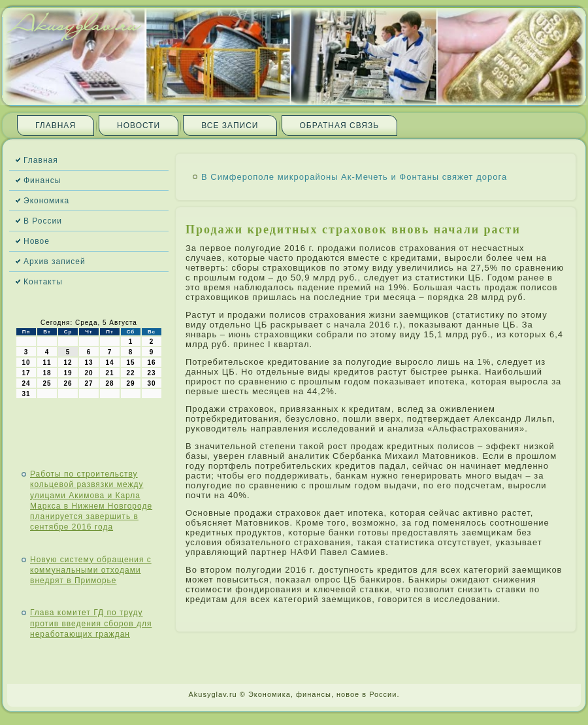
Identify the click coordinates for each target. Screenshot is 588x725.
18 (47, 373)
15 (130, 362)
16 (151, 362)
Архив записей (55, 261)
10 (26, 362)
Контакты (43, 282)
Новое (37, 241)
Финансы (42, 180)
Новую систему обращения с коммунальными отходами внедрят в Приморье (91, 570)
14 (109, 362)
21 (109, 373)
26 (68, 383)
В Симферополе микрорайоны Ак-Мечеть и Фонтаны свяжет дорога (354, 177)
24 (26, 383)
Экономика (46, 201)
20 (89, 373)
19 (68, 373)
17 (26, 373)
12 (68, 362)
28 (109, 383)
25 (47, 383)
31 (26, 394)
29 (130, 383)
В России (43, 221)
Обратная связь (340, 126)
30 (151, 383)
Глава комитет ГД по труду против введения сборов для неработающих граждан (91, 623)
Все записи (230, 126)
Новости (139, 126)
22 (130, 373)
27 (89, 383)
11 (47, 362)
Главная (56, 126)
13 (89, 362)
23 (151, 373)
